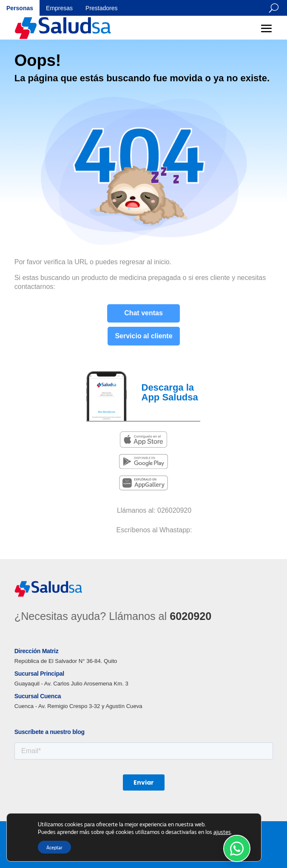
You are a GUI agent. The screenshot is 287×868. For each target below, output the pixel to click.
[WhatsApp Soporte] (237, 848)
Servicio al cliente (143, 336)
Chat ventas (143, 313)
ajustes (222, 831)
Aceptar (54, 847)
